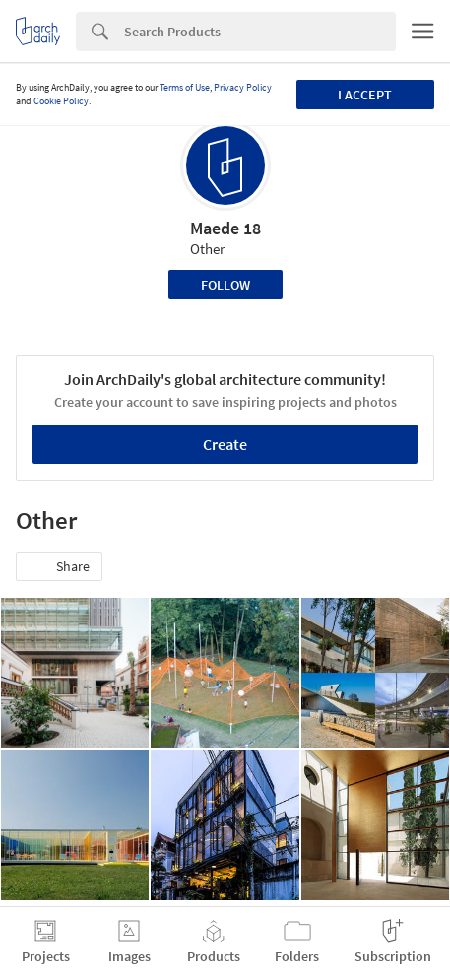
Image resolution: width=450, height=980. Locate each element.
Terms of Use (185, 87)
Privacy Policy (243, 87)
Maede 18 (225, 228)
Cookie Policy (61, 101)
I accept (365, 95)
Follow (225, 285)
